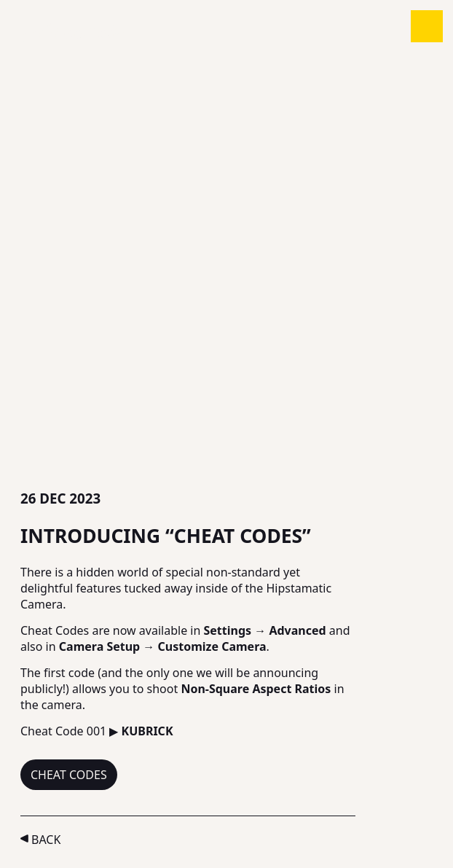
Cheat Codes (69, 775)
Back (46, 840)
